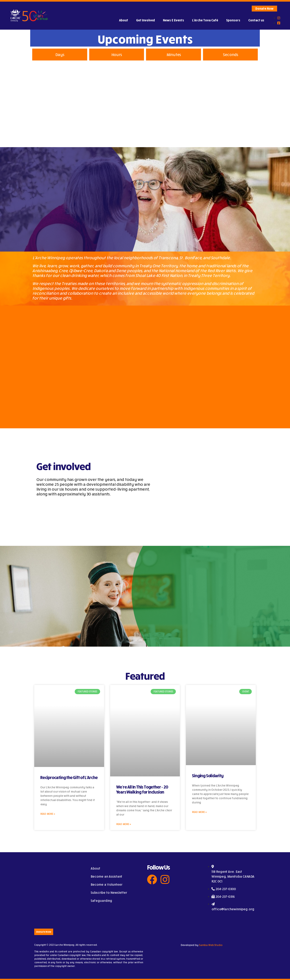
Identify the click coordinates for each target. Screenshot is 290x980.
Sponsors (233, 20)
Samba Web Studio (211, 945)
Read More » (48, 814)
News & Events (173, 20)
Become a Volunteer (106, 884)
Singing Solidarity (208, 776)
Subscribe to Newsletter (109, 893)
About (124, 20)
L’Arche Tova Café (205, 20)
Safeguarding (101, 901)
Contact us (256, 20)
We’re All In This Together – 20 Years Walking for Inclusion (142, 789)
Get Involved (146, 20)
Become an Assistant (106, 876)
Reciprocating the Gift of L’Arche (69, 777)
